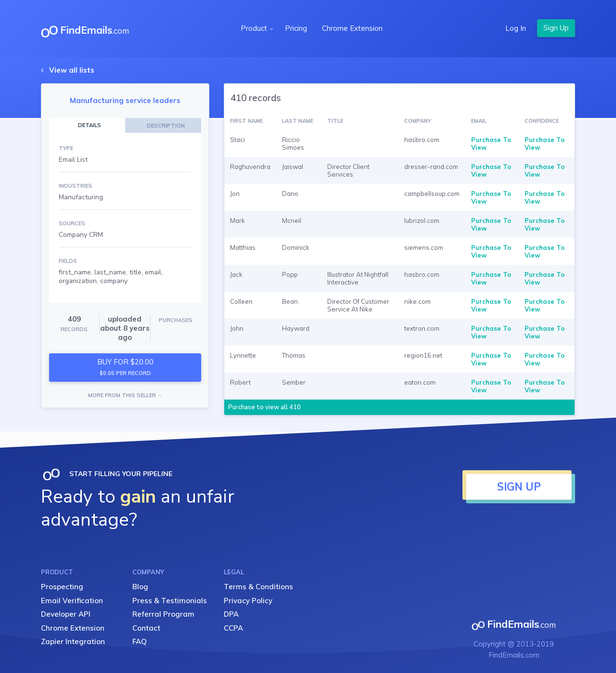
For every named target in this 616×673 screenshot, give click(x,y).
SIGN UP (519, 487)
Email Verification (72, 601)
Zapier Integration (73, 641)
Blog (140, 587)
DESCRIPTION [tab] (166, 126)
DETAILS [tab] (90, 125)
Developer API (66, 614)
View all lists (72, 70)
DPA (231, 614)
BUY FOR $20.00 (125, 367)
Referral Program (163, 614)
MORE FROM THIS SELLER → (125, 395)
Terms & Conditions (258, 587)
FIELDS (68, 261)
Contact (146, 628)
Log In (516, 28)
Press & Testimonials (170, 601)
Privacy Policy (248, 601)
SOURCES (72, 223)
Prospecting (62, 587)
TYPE (66, 148)
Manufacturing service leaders (125, 100)
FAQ (140, 641)
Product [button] (255, 28)
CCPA (233, 628)
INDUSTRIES (76, 186)
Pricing (296, 28)
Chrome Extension (352, 28)
